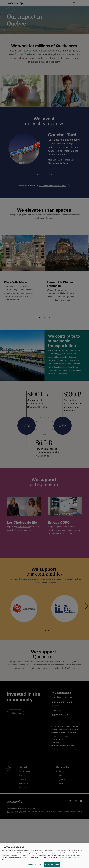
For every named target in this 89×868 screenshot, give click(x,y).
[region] (44, 856)
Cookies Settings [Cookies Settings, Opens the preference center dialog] (34, 864)
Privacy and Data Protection (69, 857)
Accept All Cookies (52, 864)
